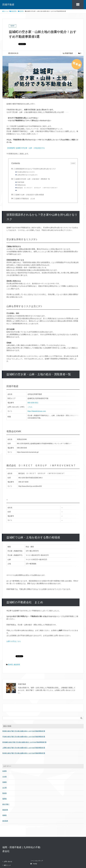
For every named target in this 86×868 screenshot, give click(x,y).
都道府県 (17, 650)
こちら (30, 407)
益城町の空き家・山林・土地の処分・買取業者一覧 (33, 179)
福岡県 (4, 784)
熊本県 (10, 650)
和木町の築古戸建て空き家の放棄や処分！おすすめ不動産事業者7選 (24, 738)
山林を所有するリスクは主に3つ (27, 175)
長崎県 (4, 800)
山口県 (4, 773)
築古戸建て (6, 789)
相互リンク (7, 850)
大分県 (4, 762)
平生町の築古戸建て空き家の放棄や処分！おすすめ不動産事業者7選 (24, 722)
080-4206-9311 (33, 403)
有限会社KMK (21, 185)
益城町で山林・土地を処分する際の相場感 (30, 195)
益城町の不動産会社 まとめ (25, 199)
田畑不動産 (8, 5)
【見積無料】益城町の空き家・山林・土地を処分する (26, 148)
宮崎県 (4, 767)
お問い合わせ (8, 847)
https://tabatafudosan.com (37, 411)
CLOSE (73, 163)
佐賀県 (4, 756)
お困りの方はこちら (14, 626)
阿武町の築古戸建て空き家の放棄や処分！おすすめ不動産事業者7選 (24, 716)
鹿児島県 (5, 806)
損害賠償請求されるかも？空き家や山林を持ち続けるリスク (36, 169)
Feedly (34, 849)
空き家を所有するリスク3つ (26, 172)
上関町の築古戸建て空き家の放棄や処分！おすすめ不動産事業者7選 (24, 733)
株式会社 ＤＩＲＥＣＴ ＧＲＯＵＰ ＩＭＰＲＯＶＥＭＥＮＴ (37, 188)
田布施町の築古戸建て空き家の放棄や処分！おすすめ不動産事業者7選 (24, 727)
